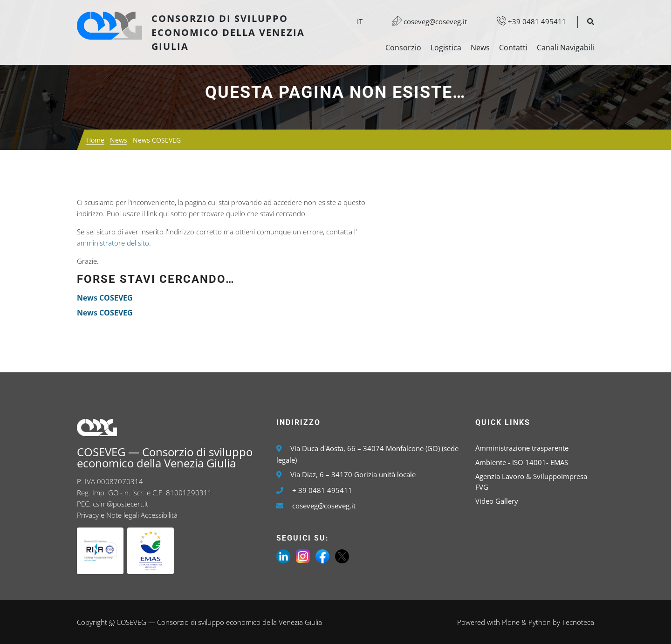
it (360, 21)
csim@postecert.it (120, 504)
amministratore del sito (113, 243)
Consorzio (403, 48)
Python (540, 622)
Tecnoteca (578, 622)
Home (95, 140)
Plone (511, 622)
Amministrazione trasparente (522, 448)
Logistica (446, 48)
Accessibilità (159, 515)
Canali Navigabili (565, 48)
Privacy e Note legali (108, 515)
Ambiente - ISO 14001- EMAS (522, 462)
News (480, 48)
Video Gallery (497, 501)
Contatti (513, 48)
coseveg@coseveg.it (425, 21)
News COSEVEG (105, 298)
